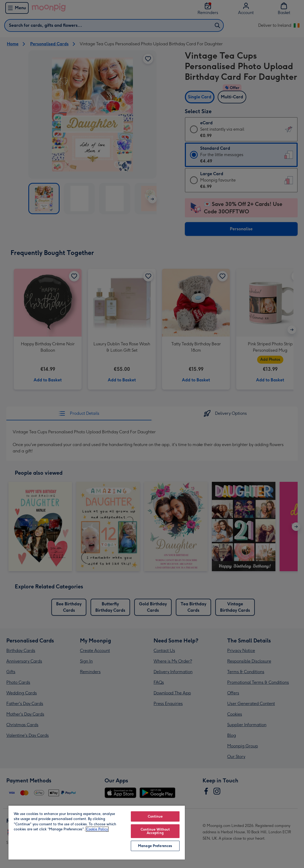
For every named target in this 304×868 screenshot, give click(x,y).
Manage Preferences (155, 846)
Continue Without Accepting (155, 831)
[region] (97, 832)
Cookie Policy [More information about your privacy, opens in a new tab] (97, 829)
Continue (155, 816)
